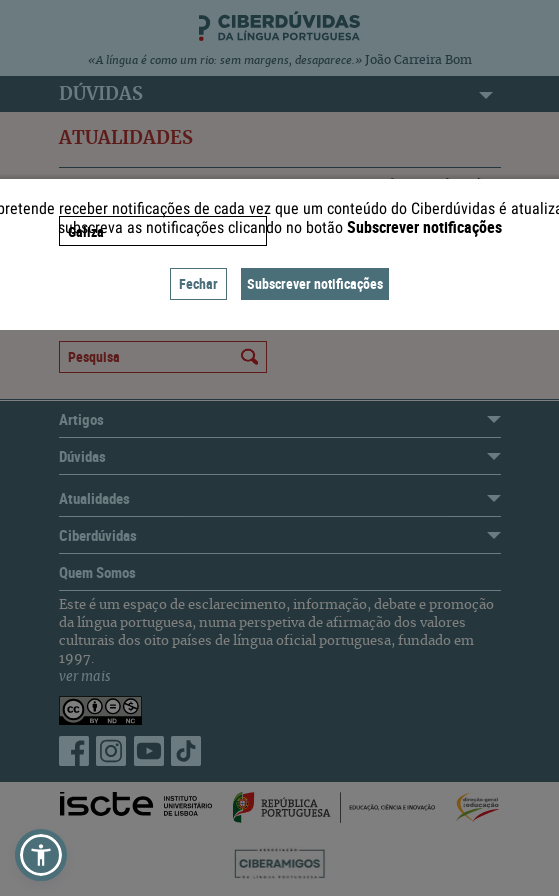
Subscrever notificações (315, 283)
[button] (41, 855)
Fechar (198, 283)
